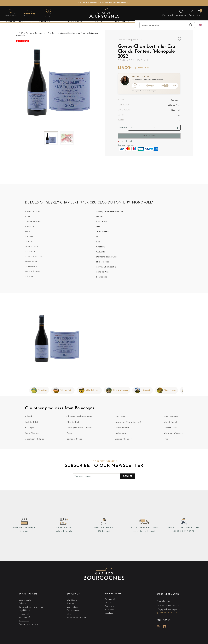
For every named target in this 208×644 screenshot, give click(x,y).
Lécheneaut (121, 434)
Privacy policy (25, 610)
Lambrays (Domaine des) (128, 423)
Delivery (23, 602)
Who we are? (25, 613)
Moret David (170, 423)
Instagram (158, 622)
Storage (70, 602)
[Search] (167, 25)
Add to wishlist (180, 41)
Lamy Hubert (122, 428)
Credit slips (110, 604)
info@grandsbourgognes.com (170, 608)
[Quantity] (154, 128)
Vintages (71, 610)
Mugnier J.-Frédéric (173, 434)
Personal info (111, 599)
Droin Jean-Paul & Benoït (79, 428)
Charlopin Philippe (35, 440)
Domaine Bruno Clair (133, 60)
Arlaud (28, 417)
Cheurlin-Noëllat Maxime (79, 417)
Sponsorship (24, 615)
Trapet (167, 440)
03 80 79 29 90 (10, 16)
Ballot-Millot (31, 423)
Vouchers (109, 610)
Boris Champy (32, 434)
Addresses (110, 607)
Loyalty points (25, 599)
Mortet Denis (170, 428)
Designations (73, 604)
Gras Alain (120, 417)
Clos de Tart (73, 423)
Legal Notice (25, 607)
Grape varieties (74, 607)
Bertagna (30, 428)
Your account (114, 594)
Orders (108, 602)
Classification (73, 599)
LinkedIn (165, 622)
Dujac (69, 434)
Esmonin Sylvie (74, 440)
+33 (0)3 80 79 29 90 (184, 532)
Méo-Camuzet (171, 417)
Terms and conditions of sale (32, 604)
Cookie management (28, 618)
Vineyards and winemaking (79, 613)
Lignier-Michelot (123, 440)
